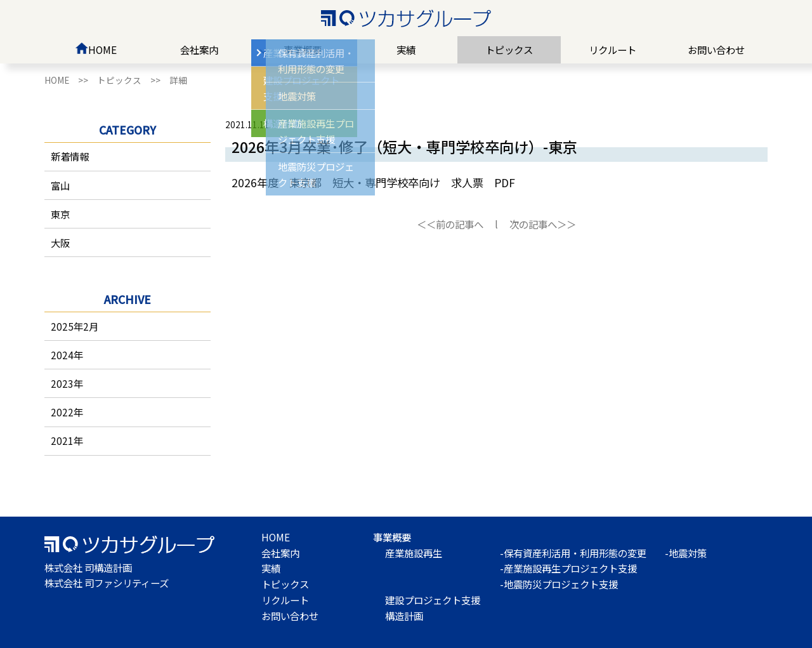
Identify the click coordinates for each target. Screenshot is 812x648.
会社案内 (199, 50)
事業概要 (303, 50)
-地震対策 (686, 553)
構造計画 (404, 616)
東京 (60, 214)
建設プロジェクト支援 (433, 600)
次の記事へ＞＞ (543, 224)
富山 (60, 185)
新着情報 (70, 156)
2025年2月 (75, 326)
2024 (62, 355)
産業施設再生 (414, 553)
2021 (62, 440)
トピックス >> (133, 80)
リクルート (612, 50)
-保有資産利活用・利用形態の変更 (573, 553)
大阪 (60, 242)
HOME (96, 50)
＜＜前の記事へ (450, 224)
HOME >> (71, 80)
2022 (62, 412)
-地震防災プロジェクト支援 (559, 584)
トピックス (509, 50)
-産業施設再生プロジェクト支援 (568, 568)
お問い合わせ (716, 50)
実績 (406, 50)
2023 (62, 383)
